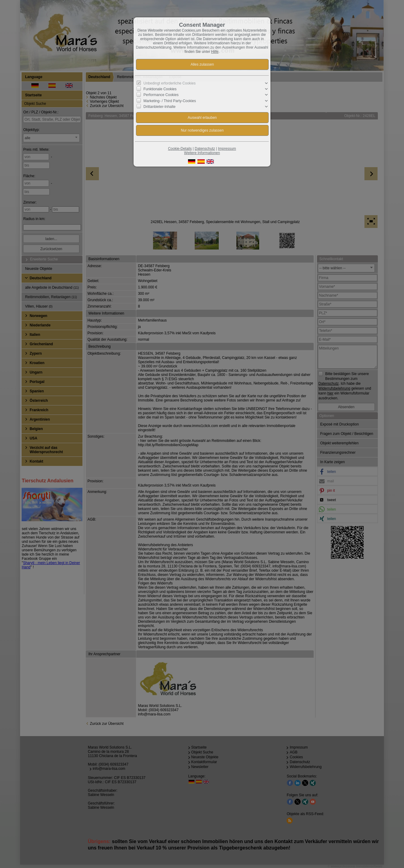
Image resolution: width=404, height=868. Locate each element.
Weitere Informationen (202, 153)
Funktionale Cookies (160, 89)
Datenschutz (205, 149)
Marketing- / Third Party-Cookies (170, 101)
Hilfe (215, 52)
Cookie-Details (180, 149)
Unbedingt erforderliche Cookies (170, 83)
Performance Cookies (161, 95)
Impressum (227, 149)
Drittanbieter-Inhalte (160, 107)
